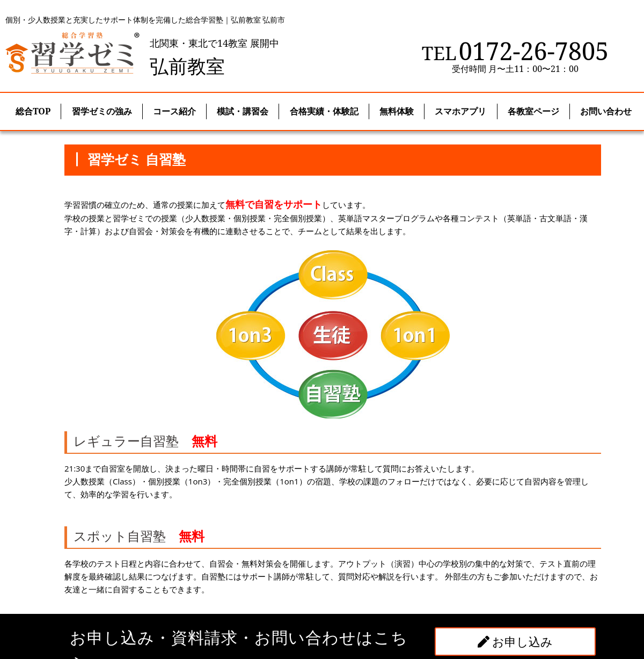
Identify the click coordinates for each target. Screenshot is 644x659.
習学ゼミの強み (102, 111)
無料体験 (397, 111)
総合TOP (33, 111)
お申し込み (515, 641)
